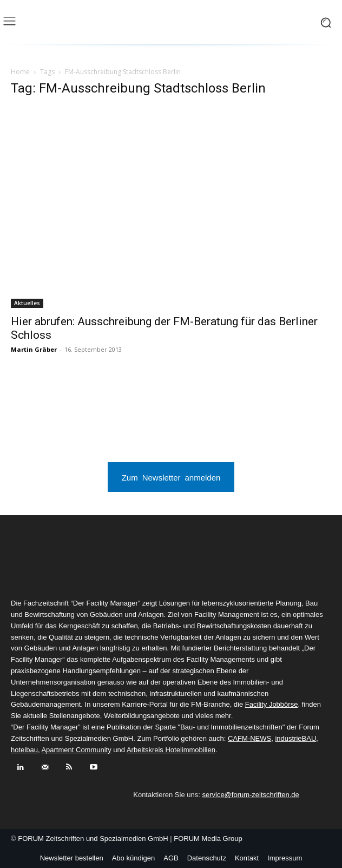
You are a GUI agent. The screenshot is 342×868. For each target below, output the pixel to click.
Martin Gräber (34, 349)
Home (20, 72)
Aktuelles (27, 303)
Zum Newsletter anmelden (171, 477)
